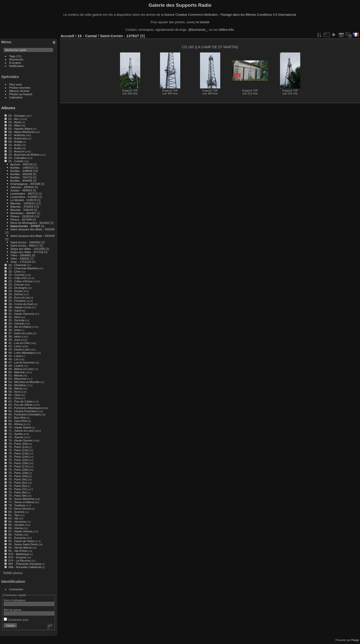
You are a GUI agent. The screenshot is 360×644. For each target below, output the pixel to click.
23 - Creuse (16, 284)
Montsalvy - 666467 (23, 213)
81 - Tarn (14, 515)
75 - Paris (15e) (18, 460)
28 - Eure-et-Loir (19, 297)
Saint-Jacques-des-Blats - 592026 (32, 236)
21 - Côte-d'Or (17, 278)
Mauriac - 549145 (22, 210)
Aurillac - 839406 (21, 180)
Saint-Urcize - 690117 (24, 245)
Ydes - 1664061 (21, 255)
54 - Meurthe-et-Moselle (24, 382)
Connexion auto (16, 620)
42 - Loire (14, 346)
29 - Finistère (17, 301)
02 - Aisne (15, 122)
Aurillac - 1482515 (22, 167)
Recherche (16, 59)
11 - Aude (14, 148)
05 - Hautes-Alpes (20, 129)
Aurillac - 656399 (21, 174)
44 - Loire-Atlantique (21, 353)
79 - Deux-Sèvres (20, 508)
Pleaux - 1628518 (22, 216)
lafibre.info (226, 30)
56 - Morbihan (17, 385)
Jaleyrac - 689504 (22, 187)
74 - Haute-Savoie (20, 440)
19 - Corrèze (16, 275)
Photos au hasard (21, 94)
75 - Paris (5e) (18, 483)
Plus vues (16, 84)
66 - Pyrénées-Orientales (25, 414)
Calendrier (16, 97)
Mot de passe (13, 610)
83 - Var (13, 518)
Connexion (16, 589)
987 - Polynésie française (25, 564)
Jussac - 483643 (21, 190)
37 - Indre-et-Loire (20, 333)
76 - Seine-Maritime (21, 499)
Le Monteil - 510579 (23, 200)
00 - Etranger (17, 116)
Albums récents (19, 91)
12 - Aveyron (16, 151)
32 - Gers (14, 317)
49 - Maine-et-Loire (21, 369)
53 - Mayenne (17, 379)
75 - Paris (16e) (18, 463)
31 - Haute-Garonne (21, 314)
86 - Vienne (16, 528)
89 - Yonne (15, 534)
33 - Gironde (16, 320)
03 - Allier (14, 125)
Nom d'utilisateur (15, 600)
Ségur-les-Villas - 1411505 (27, 249)
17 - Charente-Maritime (23, 268)
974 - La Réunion (19, 560)
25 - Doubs (15, 291)
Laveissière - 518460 (24, 197)
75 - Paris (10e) (18, 444)
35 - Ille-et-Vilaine (20, 327)
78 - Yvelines (17, 505)
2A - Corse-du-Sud (20, 304)
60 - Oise (14, 395)
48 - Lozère (16, 366)
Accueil (67, 36)
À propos (15, 63)
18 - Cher (14, 271)
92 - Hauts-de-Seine (21, 541)
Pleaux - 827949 (21, 219)
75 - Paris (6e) (18, 486)
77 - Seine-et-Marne (21, 502)
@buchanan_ (198, 30)
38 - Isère (14, 336)
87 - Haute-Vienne (20, 531)
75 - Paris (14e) (18, 457)
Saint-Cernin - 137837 (25, 226)
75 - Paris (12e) (18, 450)
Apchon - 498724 (21, 164)
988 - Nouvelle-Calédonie (25, 567)
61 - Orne (14, 398)
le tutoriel (203, 22)
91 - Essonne (17, 538)
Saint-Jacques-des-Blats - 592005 (32, 229)
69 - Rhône (15, 424)
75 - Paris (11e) (18, 447)
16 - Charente (17, 265)
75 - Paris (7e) (18, 489)
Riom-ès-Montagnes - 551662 (30, 223)
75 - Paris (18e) (18, 470)
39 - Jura (14, 340)
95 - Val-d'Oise (18, 551)
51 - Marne (15, 375)
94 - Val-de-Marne (20, 547)
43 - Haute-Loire (19, 349)
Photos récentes (20, 88)
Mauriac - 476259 (22, 206)
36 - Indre (14, 330)
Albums (8, 108)
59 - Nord (14, 392)
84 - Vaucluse (17, 521)
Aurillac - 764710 (21, 177)
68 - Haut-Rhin (18, 421)
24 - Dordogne (18, 288)
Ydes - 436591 (20, 258)
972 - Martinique (19, 554)
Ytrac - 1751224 (21, 262)
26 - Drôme (16, 294)
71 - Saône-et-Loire (21, 431)
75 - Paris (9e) (18, 495)
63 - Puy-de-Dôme (20, 405)
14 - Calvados (17, 158)
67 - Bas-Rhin (17, 418)
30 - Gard (14, 310)
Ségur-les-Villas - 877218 (27, 252)
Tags (12, 56)
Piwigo (355, 640)
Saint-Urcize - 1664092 (25, 242)
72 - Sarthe (15, 434)
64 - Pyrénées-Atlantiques (25, 408)
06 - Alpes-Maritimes (22, 132)
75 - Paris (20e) (18, 476)
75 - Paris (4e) (18, 479)
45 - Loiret (15, 356)
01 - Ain (13, 119)
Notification (16, 66)
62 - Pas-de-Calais (20, 401)
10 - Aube (14, 145)
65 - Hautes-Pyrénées (22, 411)
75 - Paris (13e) (18, 453)
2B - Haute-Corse (20, 307)
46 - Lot (13, 359)
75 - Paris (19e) (18, 473)
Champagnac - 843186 (25, 184)
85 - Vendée (16, 525)
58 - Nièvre (15, 388)
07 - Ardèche (17, 135)
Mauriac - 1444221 (22, 203)
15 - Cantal (15, 161)
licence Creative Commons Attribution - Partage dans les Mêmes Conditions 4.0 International (230, 15)
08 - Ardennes (17, 138)
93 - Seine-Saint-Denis (23, 544)
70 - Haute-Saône (20, 427)
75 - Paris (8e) (18, 492)
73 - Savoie (16, 437)
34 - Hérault (16, 323)
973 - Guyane (17, 557)
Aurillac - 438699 (21, 171)
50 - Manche (16, 372)
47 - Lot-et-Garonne (21, 362)
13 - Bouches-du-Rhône (24, 155)
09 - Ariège (15, 142)
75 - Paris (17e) (18, 466)
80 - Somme (16, 512)
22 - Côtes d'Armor (20, 281)
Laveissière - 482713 (24, 193)
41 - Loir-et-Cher (19, 343)
